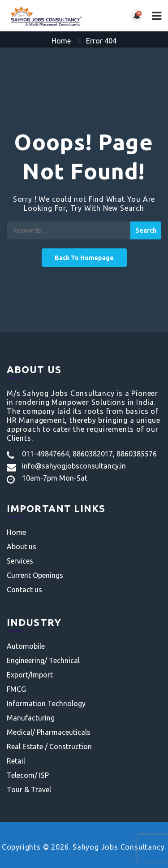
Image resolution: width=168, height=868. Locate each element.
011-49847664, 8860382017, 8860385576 (89, 454)
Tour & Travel (29, 790)
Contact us (24, 590)
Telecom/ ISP (28, 775)
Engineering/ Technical (43, 660)
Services (20, 561)
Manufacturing (31, 718)
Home (61, 41)
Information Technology (46, 703)
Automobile (26, 646)
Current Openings (35, 575)
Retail (16, 761)
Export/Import (30, 675)
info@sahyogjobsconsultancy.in (74, 466)
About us (22, 547)
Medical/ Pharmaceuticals (49, 732)
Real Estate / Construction (49, 746)
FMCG (16, 689)
